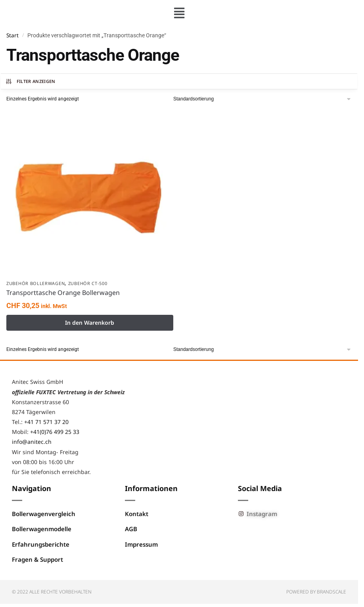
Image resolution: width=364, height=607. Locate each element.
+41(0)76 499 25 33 (55, 432)
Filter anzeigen (30, 81)
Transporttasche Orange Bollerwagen (63, 293)
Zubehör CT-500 (88, 283)
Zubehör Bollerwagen (35, 283)
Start (12, 35)
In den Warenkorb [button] (90, 323)
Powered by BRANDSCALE (316, 592)
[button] (179, 13)
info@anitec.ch (32, 442)
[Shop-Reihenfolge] (262, 99)
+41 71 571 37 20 (46, 422)
